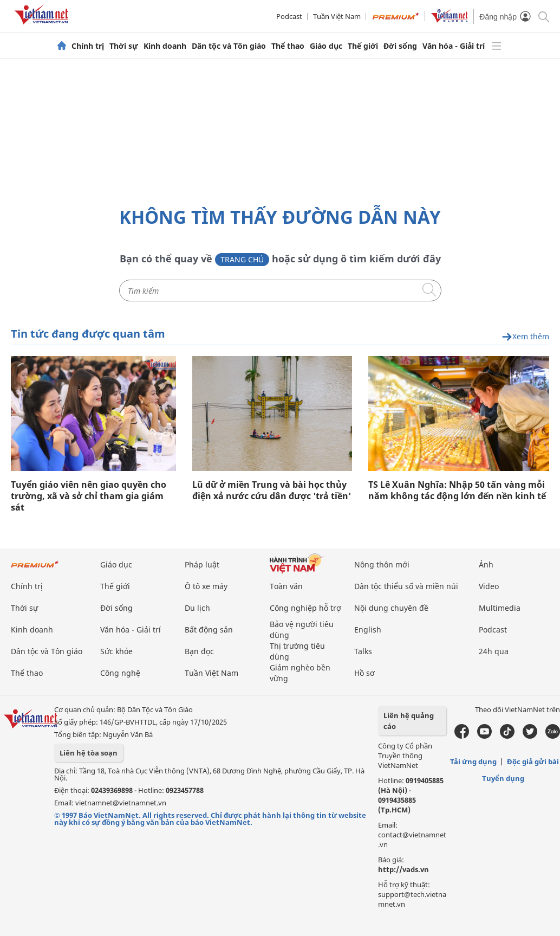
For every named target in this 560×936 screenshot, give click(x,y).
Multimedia (500, 608)
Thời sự (124, 46)
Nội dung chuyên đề (391, 608)
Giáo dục (326, 46)
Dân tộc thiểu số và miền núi (406, 586)
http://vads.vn (403, 869)
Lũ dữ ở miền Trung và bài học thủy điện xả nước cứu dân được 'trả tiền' (272, 490)
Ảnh (486, 564)
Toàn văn (286, 586)
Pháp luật (202, 564)
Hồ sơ (364, 673)
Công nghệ (120, 673)
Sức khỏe (116, 651)
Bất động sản (209, 630)
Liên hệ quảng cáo (409, 721)
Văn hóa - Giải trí (454, 46)
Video (489, 586)
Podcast (289, 16)
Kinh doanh (165, 46)
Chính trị (88, 46)
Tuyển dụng (503, 778)
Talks (363, 651)
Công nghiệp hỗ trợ (305, 608)
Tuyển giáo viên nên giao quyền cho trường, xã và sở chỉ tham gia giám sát (89, 496)
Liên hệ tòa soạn (89, 753)
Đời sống (400, 46)
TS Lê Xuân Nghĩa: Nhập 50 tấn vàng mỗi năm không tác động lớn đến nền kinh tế (457, 490)
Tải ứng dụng (473, 761)
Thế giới (363, 46)
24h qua (494, 651)
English (368, 630)
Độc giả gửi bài (533, 761)
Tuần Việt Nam (337, 16)
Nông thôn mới (382, 564)
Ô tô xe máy (206, 586)
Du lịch (197, 608)
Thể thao (288, 46)
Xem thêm (525, 337)
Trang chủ (242, 259)
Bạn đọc (199, 651)
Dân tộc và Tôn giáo (229, 46)
